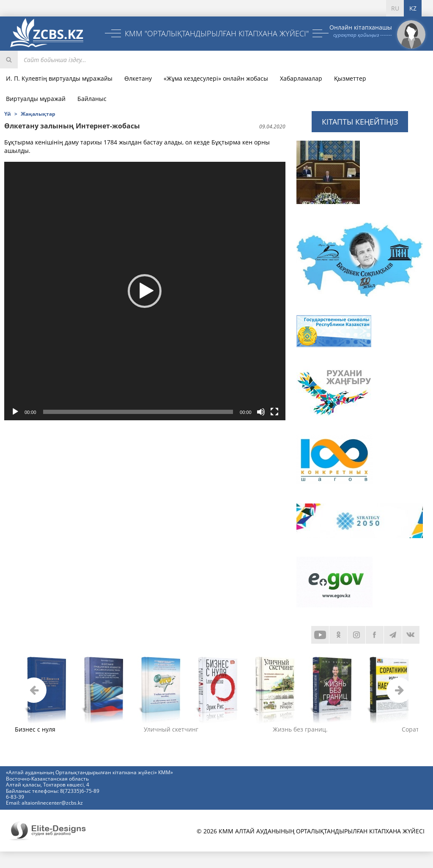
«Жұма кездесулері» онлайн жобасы (216, 78)
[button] (145, 291)
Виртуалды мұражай (36, 99)
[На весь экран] (274, 412)
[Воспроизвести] (15, 412)
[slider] (138, 412)
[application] (145, 291)
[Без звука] (261, 412)
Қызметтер (350, 78)
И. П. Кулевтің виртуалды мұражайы (59, 78)
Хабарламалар (301, 78)
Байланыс (92, 99)
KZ (413, 8)
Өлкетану (138, 78)
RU (395, 8)
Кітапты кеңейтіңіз (360, 122)
